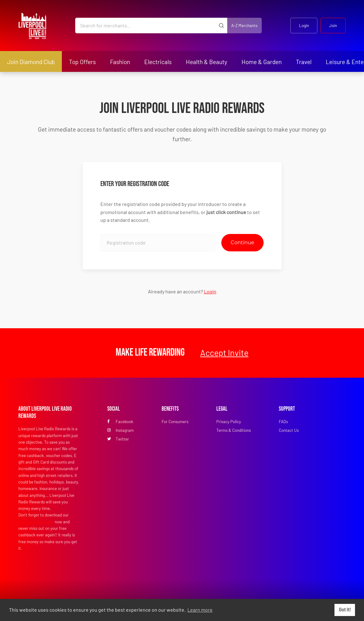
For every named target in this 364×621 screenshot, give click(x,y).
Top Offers (82, 62)
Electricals (158, 62)
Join (333, 26)
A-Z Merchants (244, 26)
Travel (304, 62)
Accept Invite (224, 353)
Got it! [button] (345, 610)
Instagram (120, 430)
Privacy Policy (229, 422)
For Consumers (175, 422)
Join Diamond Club (31, 62)
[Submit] (221, 26)
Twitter (118, 439)
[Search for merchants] (145, 26)
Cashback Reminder (36, 522)
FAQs (283, 422)
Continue (242, 243)
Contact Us (289, 430)
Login (304, 26)
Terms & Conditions (234, 430)
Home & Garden (262, 62)
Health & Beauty (207, 62)
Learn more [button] (200, 610)
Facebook (120, 422)
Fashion (120, 62)
